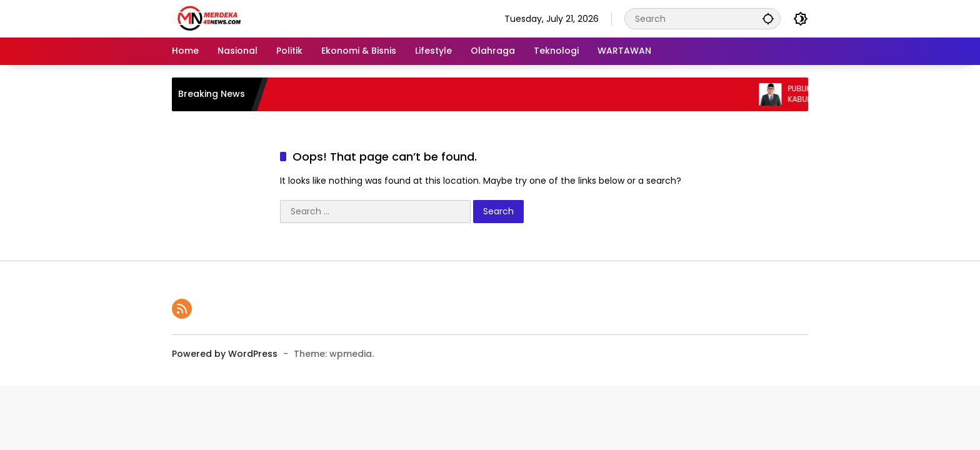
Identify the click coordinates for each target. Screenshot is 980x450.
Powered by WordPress (225, 354)
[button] (768, 18)
